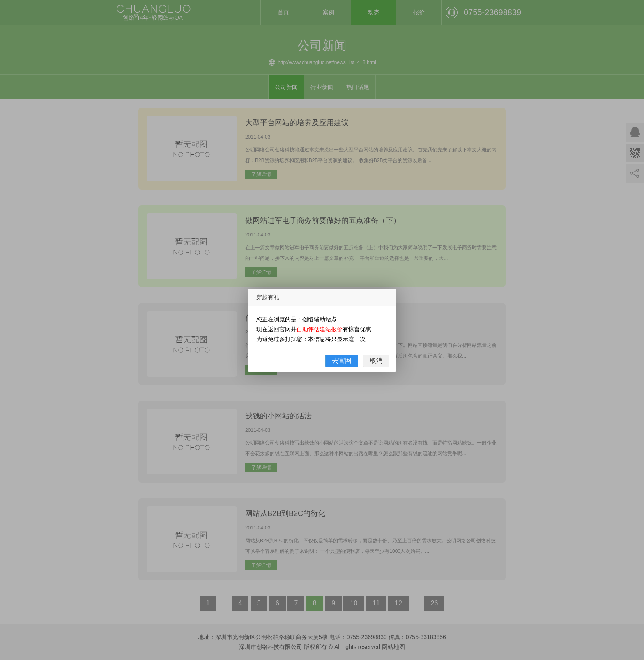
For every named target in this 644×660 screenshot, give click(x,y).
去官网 (342, 361)
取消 (376, 361)
